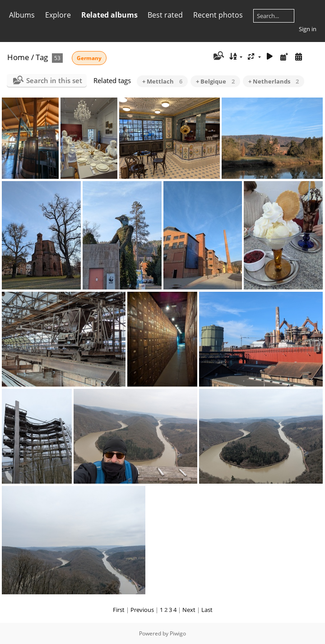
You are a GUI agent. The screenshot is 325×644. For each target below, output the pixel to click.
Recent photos (218, 15)
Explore (58, 15)
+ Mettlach (162, 81)
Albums (22, 15)
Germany (89, 58)
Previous (142, 610)
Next (189, 610)
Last (207, 610)
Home (18, 57)
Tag (42, 57)
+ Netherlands (274, 81)
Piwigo (178, 633)
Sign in (308, 29)
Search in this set (54, 80)
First (119, 610)
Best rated (165, 15)
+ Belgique (215, 81)
